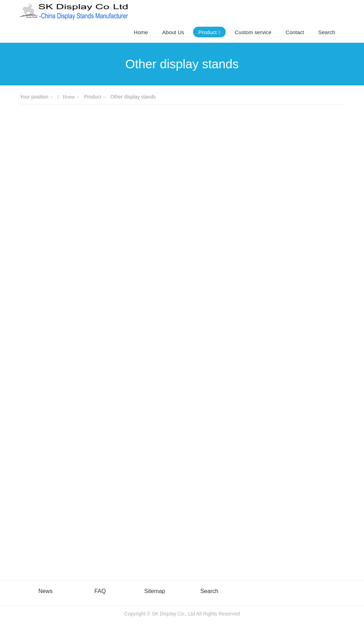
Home (141, 32)
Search (209, 591)
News (45, 591)
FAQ (100, 591)
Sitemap (155, 591)
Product (93, 97)
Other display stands (133, 97)
